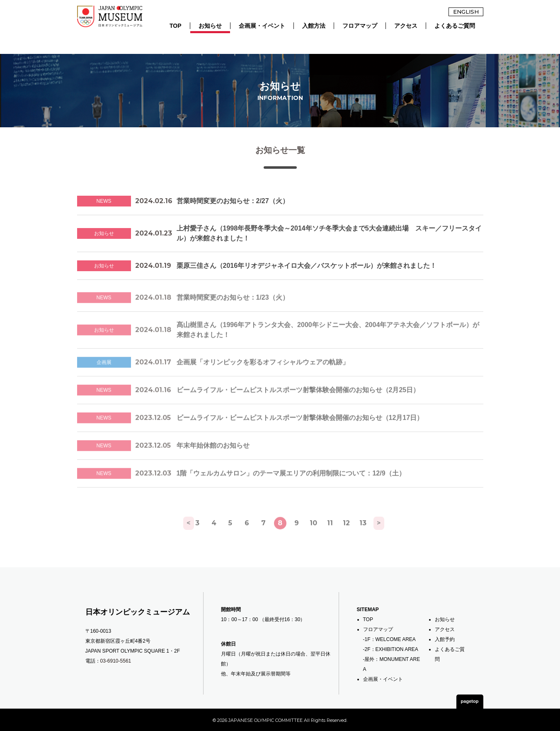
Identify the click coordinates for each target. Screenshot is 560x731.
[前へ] (181, 535)
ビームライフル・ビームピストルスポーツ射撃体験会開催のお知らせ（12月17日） (300, 430)
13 (363, 535)
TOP (176, 26)
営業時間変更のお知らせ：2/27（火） (233, 205)
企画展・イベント (262, 26)
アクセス (406, 26)
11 (330, 535)
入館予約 (445, 639)
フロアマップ (360, 26)
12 (346, 535)
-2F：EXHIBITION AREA (391, 648)
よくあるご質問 (455, 26)
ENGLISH (466, 12)
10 (313, 535)
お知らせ (210, 26)
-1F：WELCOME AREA (389, 639)
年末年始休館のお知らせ (213, 458)
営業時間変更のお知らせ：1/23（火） (233, 310)
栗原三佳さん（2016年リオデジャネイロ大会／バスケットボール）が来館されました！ (307, 270)
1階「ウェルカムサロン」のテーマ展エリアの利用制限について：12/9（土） (291, 485)
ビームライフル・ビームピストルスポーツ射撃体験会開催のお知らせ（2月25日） (298, 402)
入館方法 (314, 26)
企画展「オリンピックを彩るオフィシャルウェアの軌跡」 (263, 374)
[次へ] (380, 535)
